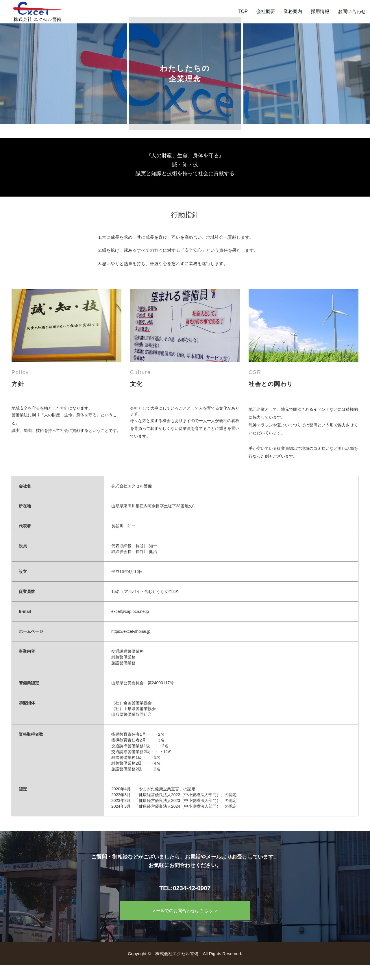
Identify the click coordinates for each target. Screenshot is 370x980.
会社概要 (266, 11)
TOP (243, 11)
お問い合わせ (352, 11)
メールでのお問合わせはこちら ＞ (185, 910)
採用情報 (320, 11)
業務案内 (293, 11)
